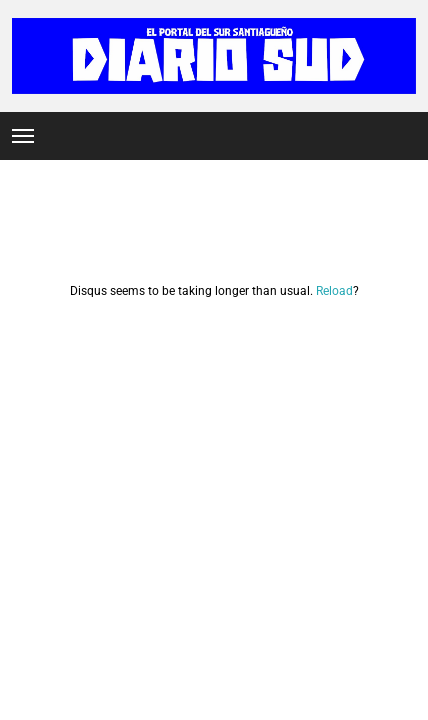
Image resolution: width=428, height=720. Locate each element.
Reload (334, 291)
